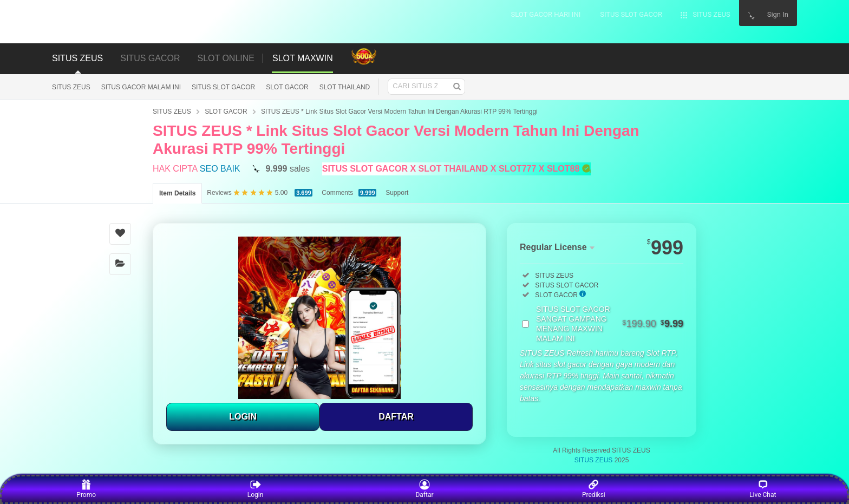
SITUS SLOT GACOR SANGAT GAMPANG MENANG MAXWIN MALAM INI (610, 324)
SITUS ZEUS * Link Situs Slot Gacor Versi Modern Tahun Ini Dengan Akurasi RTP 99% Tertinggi (399, 112)
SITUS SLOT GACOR (223, 87)
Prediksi (594, 489)
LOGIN (243, 417)
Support (397, 193)
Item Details (177, 193)
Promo (86, 489)
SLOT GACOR (287, 87)
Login (256, 489)
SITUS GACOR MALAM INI (141, 87)
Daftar (424, 489)
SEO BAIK (220, 169)
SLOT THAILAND (345, 87)
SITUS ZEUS (71, 87)
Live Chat (763, 489)
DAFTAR (396, 417)
